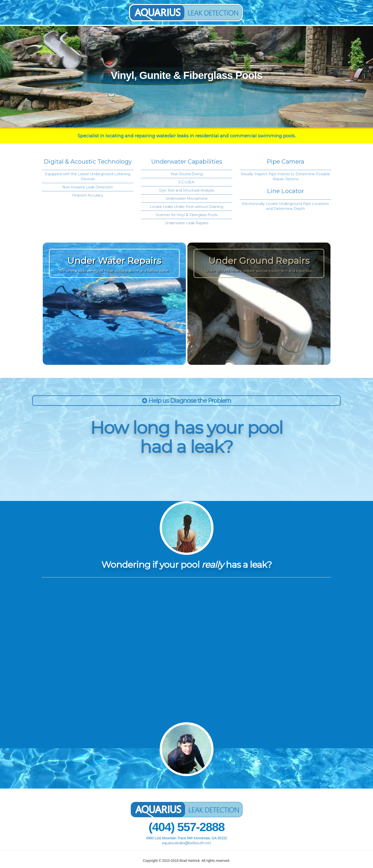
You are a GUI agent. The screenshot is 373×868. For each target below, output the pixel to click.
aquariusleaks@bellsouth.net (186, 843)
